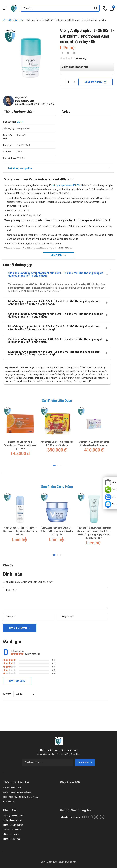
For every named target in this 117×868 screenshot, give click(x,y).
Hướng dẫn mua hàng (12, 820)
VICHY (20, 122)
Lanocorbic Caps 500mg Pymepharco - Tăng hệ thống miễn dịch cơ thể (20, 445)
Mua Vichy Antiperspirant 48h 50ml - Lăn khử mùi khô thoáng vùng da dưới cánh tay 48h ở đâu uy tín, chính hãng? (54, 303)
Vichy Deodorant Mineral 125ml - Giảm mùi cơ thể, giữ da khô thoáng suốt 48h (20, 531)
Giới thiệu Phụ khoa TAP (13, 816)
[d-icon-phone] (105, 8)
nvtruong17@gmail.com (20, 792)
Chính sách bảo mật (12, 839)
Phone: (7, 788)
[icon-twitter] (68, 53)
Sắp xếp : (8, 694)
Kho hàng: (8, 797)
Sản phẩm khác (16, 20)
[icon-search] (96, 8)
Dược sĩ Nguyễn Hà (25, 101)
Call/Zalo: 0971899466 (70, 817)
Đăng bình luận (18, 628)
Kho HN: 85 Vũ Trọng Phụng (26, 797)
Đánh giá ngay (17, 681)
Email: (6, 792)
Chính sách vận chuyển (13, 825)
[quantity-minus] (62, 82)
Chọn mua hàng (93, 82)
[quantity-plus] (74, 82)
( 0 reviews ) (80, 59)
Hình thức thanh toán (12, 830)
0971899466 (16, 788)
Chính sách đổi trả (11, 834)
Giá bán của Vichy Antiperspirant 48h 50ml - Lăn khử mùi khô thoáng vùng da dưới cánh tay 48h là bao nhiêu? (56, 274)
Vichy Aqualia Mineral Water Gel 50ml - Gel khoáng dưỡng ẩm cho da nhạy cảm (57, 531)
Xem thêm (57, 255)
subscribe (85, 762)
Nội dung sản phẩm (20, 168)
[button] (54, 466)
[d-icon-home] (4, 20)
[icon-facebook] (62, 53)
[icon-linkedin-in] (74, 53)
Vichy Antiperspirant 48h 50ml (67, 185)
